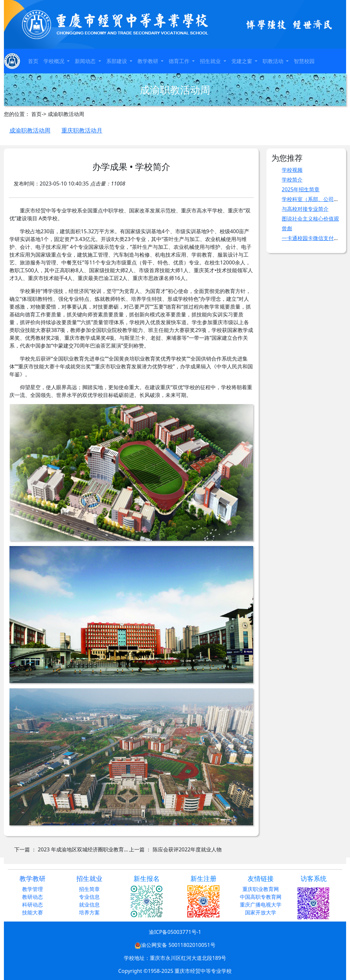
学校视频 (292, 170)
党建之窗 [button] (242, 61)
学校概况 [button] (55, 61)
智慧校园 (304, 61)
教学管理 (32, 889)
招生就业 (89, 878)
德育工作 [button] (180, 61)
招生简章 (89, 889)
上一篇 (175, 849)
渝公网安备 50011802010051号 (175, 945)
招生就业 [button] (211, 61)
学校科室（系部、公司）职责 (316, 199)
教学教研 (32, 878)
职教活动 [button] (274, 61)
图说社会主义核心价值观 (310, 219)
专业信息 (89, 897)
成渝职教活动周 (30, 130)
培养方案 (89, 912)
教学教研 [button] (149, 61)
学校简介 (292, 180)
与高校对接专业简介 (305, 209)
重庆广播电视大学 (261, 905)
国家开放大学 (261, 912)
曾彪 (287, 228)
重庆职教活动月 (82, 130)
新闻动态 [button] (86, 61)
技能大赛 (32, 912)
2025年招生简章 (301, 189)
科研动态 (32, 905)
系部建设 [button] (117, 61)
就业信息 (89, 905)
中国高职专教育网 (261, 897)
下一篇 (72, 849)
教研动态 (32, 897)
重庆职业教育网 (261, 889)
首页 (33, 61)
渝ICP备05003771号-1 (175, 932)
